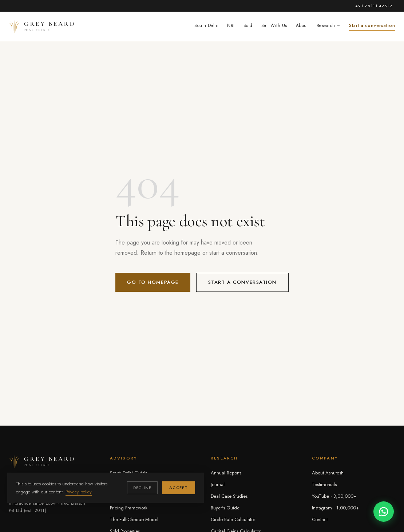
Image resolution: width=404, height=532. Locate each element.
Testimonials (324, 484)
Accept (179, 488)
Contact (320, 519)
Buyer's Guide (225, 508)
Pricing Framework (129, 508)
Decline (142, 488)
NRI (231, 26)
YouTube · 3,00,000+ (334, 496)
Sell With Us (274, 26)
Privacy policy (79, 492)
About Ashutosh (328, 473)
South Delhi (206, 26)
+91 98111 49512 (374, 6)
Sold (248, 26)
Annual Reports (226, 473)
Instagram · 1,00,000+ (335, 508)
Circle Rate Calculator (233, 519)
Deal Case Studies (229, 496)
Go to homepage (153, 282)
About (302, 26)
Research (328, 26)
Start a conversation (372, 26)
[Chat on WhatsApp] (384, 512)
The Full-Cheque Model (134, 519)
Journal (218, 484)
